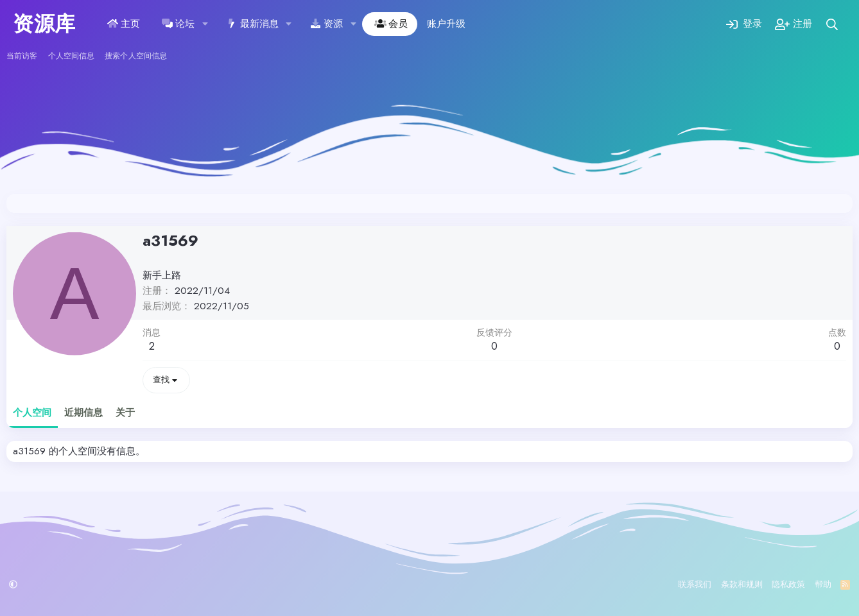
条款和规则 (742, 584)
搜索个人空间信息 (136, 56)
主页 (130, 24)
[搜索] (832, 24)
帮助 (823, 584)
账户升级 (446, 24)
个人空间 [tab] (32, 413)
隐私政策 (788, 584)
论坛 (185, 24)
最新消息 (259, 24)
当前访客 (22, 56)
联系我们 (695, 584)
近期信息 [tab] (83, 413)
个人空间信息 (72, 56)
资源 (333, 24)
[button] (205, 24)
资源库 (44, 24)
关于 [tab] (125, 413)
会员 (398, 24)
